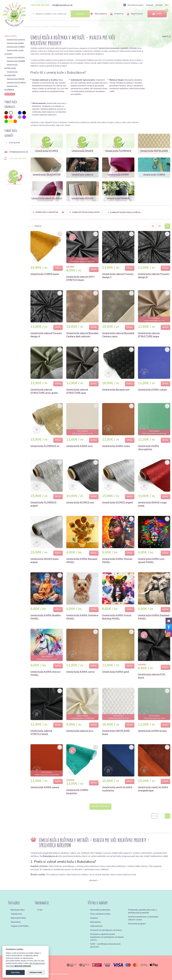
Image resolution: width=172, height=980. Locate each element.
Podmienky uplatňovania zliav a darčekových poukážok (142, 911)
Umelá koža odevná (16, 40)
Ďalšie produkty (100, 807)
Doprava (150, 5)
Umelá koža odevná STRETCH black (41, 732)
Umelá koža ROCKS (16, 58)
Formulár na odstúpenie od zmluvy (106, 930)
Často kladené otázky (100, 914)
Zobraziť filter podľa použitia (124, 212)
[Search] (60, 14)
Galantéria (16, 922)
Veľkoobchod (96, 926)
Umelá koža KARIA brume (152, 731)
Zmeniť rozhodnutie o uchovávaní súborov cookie (143, 918)
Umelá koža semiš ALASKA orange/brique (153, 789)
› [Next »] (168, 816)
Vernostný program (133, 5)
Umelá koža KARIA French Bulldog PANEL (117, 617)
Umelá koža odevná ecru (80, 731)
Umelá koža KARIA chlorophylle (148, 448)
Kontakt (159, 5)
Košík (157, 14)
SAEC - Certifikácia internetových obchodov (105, 945)
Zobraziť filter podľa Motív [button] (86, 212)
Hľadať (80, 14)
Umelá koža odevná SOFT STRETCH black (81, 278)
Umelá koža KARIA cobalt (152, 390)
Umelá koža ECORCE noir (80, 502)
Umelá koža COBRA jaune (45, 274)
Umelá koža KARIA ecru (79, 446)
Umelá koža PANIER (16, 61)
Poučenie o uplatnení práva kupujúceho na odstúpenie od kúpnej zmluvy (107, 937)
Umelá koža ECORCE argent (118, 502)
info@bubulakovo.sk (62, 5)
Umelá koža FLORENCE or (45, 446)
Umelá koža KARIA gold (116, 672)
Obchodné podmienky (100, 910)
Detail (58, 268)
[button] (16, 143)
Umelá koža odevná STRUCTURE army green (44, 391)
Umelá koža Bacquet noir (116, 390)
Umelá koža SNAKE (16, 79)
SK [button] (166, 5)
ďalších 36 (10, 94)
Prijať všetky (15, 972)
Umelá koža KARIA (15, 43)
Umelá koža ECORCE (16, 83)
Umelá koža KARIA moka (116, 446)
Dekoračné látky (18, 918)
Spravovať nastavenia (23, 966)
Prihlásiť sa (117, 14)
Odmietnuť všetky (36, 972)
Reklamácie (96, 922)
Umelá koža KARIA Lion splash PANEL (151, 561)
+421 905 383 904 (40, 5)
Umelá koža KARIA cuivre (80, 672)
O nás (40, 910)
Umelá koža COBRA (16, 47)
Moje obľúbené (99, 14)
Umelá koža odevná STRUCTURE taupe (149, 335)
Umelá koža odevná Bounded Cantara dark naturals (82, 335)
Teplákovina (16, 914)
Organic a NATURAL (20, 926)
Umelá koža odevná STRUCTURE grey (77, 391)
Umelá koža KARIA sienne (45, 787)
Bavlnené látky (18, 910)
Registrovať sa (135, 14)
